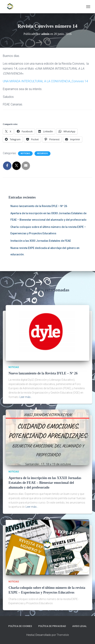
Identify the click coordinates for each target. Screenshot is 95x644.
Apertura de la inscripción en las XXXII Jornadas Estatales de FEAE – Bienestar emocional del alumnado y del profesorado (45, 483)
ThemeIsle (63, 635)
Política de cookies (20, 626)
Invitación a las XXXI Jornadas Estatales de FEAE (41, 241)
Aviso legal (79, 626)
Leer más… (26, 397)
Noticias (25, 153)
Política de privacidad (52, 626)
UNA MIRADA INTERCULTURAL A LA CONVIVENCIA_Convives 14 (45, 81)
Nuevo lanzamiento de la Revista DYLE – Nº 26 (39, 206)
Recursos (42, 153)
